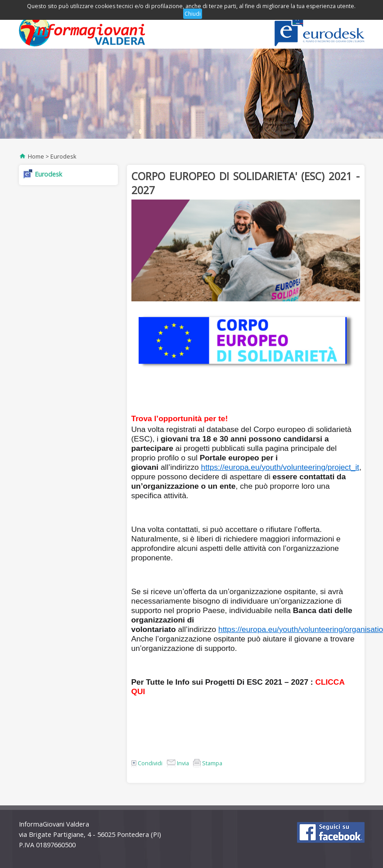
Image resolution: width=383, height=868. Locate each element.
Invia (178, 763)
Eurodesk (63, 156)
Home (36, 156)
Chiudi (193, 14)
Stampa (208, 763)
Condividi (147, 763)
